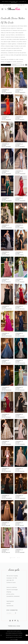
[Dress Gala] (14, 9)
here (17, 641)
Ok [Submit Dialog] (26, 636)
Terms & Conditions (12, 587)
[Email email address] (13, 614)
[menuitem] (2, 9)
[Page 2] (11, 558)
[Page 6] (19, 558)
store (9, 62)
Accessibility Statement (13, 596)
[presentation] (7, 78)
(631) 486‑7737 (10, 580)
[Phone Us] (6, 9)
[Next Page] (21, 558)
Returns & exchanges (12, 590)
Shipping (9, 592)
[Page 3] (13, 558)
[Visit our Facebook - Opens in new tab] (13, 622)
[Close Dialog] (1, 636)
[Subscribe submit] (19, 614)
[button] (2, 9)
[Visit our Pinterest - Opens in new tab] (15, 622)
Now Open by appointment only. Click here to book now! (14, 2)
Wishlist (9, 603)
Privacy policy (10, 594)
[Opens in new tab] (7, 5)
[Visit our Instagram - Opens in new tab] (10, 622)
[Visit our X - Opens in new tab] (18, 622)
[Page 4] (15, 558)
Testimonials (10, 606)
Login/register (10, 601)
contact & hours (11, 583)
